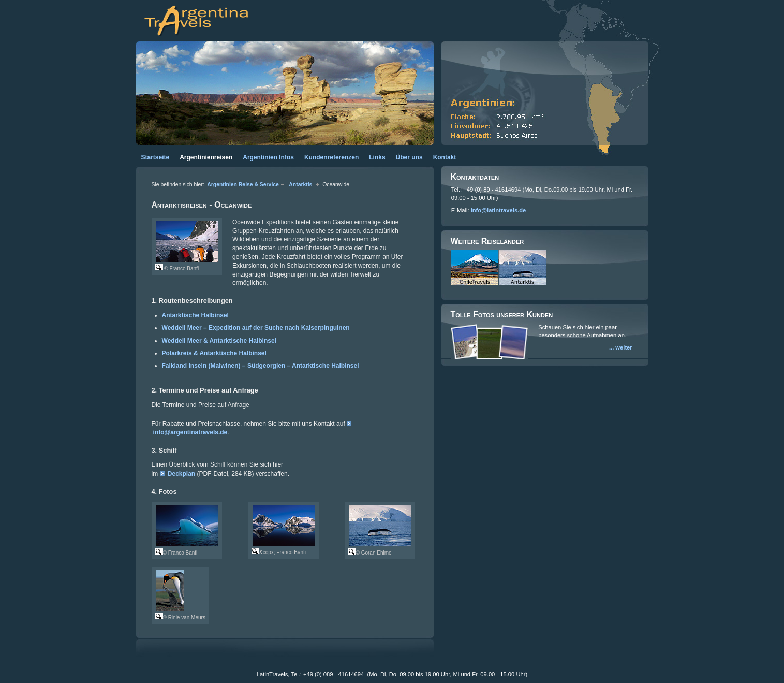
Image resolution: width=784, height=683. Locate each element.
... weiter (621, 347)
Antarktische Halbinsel (195, 315)
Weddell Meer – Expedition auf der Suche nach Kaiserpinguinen (256, 328)
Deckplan (181, 474)
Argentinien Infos (268, 157)
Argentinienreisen (206, 157)
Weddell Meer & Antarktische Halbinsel (219, 341)
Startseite (156, 157)
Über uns (409, 157)
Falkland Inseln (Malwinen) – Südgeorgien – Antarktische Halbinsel (261, 366)
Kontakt (445, 157)
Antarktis (300, 185)
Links (377, 157)
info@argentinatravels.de (190, 432)
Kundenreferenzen (331, 157)
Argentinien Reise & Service (243, 185)
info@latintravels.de (499, 210)
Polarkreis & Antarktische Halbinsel (214, 353)
